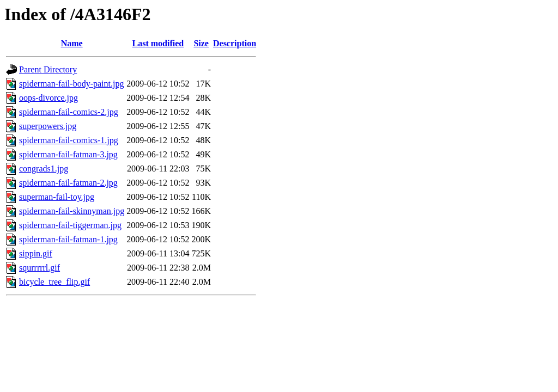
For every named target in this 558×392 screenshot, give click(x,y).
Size (201, 43)
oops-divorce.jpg (48, 98)
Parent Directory (48, 69)
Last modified (158, 43)
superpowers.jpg (48, 126)
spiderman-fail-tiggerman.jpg (70, 225)
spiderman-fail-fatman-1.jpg (68, 239)
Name (72, 43)
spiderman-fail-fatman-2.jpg (68, 183)
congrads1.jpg (44, 169)
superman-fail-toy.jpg (57, 197)
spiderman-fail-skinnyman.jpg (72, 211)
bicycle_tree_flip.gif (54, 282)
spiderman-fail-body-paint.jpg (71, 84)
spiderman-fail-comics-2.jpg (69, 112)
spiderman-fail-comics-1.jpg (69, 140)
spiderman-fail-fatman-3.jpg (68, 154)
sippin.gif (36, 253)
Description (235, 43)
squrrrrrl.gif (40, 268)
